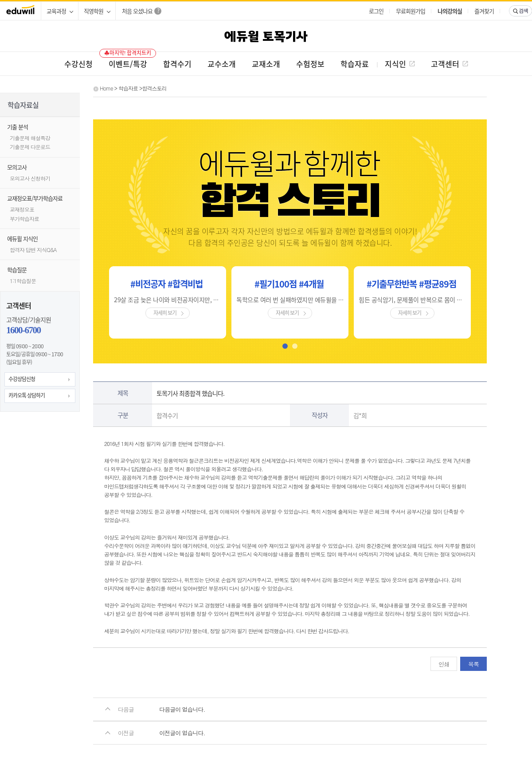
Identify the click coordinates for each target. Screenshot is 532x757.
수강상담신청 (22, 379)
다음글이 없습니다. (182, 709)
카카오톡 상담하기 (27, 395)
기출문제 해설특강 (30, 138)
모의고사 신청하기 (30, 178)
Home (106, 88)
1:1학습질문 (23, 281)
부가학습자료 (24, 219)
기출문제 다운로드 (30, 147)
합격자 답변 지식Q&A (33, 250)
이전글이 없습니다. (182, 733)
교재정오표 (22, 209)
